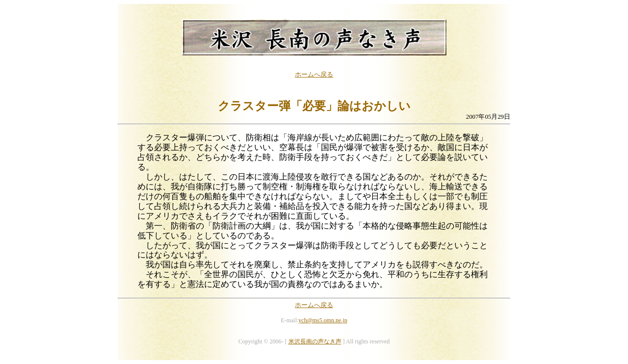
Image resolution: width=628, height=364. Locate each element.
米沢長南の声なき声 (315, 341)
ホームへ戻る (314, 75)
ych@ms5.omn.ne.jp (323, 320)
